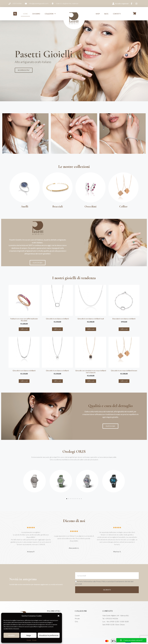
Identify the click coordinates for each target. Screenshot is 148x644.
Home (25, 14)
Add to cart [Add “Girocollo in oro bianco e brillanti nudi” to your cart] (91, 329)
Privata (29, 640)
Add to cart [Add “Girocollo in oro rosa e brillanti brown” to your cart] (124, 381)
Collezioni (50, 14)
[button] (59, 616)
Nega (29, 635)
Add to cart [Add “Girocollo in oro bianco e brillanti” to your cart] (57, 329)
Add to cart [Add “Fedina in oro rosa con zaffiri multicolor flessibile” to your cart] (24, 329)
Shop (98, 14)
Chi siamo (36, 14)
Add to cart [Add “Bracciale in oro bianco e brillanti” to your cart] (124, 329)
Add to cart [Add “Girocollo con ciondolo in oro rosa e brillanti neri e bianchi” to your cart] (91, 381)
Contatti (117, 14)
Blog (106, 14)
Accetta (11, 635)
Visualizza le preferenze (49, 635)
